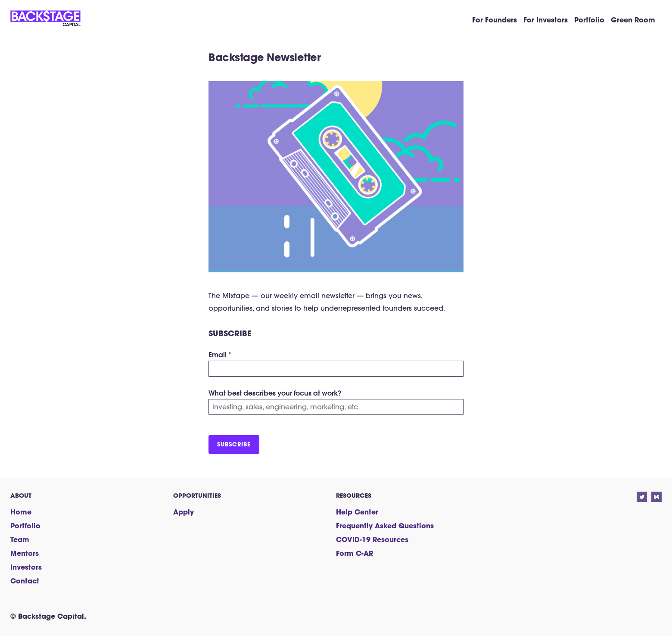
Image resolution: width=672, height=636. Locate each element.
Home (21, 512)
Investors (26, 567)
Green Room (633, 20)
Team (20, 539)
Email (220, 354)
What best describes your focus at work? (275, 393)
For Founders (495, 20)
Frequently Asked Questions (385, 525)
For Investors (546, 20)
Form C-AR (355, 553)
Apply (184, 512)
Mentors (25, 553)
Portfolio (589, 20)
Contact (25, 581)
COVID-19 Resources (372, 539)
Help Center (357, 512)
